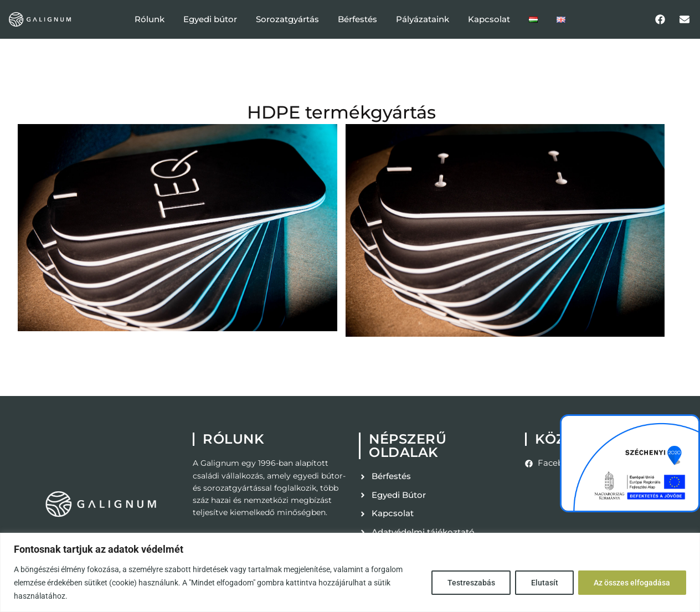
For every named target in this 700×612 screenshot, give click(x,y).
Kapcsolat (489, 19)
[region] (350, 572)
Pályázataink (423, 19)
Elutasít (544, 583)
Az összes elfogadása (632, 583)
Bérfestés (357, 19)
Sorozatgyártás (287, 19)
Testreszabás (470, 583)
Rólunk (150, 19)
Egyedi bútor (210, 19)
